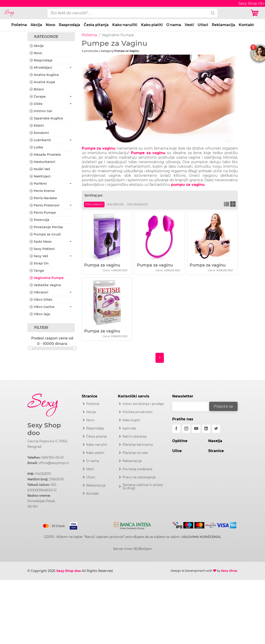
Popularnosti (94, 205)
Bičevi (37, 89)
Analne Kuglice (44, 75)
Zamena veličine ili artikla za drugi (143, 487)
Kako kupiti (131, 420)
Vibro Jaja (40, 314)
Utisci (203, 25)
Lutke (36, 147)
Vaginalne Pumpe (47, 278)
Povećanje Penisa (46, 227)
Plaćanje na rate (135, 453)
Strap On (39, 263)
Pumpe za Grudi (45, 234)
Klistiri (37, 126)
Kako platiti (152, 25)
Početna (19, 25)
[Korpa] (256, 13)
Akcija (36, 25)
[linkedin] (206, 429)
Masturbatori (42, 162)
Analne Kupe (42, 82)
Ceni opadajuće (137, 205)
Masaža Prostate (45, 155)
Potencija (39, 220)
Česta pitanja (96, 25)
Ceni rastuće (115, 205)
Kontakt (246, 25)
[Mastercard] (54, 525)
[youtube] (196, 429)
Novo (50, 25)
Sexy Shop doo (44, 429)
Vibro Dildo (41, 300)
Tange (37, 271)
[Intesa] (132, 525)
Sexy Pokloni (42, 249)
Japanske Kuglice (46, 118)
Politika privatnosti (137, 412)
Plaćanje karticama (138, 445)
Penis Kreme (42, 191)
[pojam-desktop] (128, 13)
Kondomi (39, 133)
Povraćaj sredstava (137, 469)
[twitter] (216, 429)
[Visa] (72, 525)
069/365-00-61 (53, 458)
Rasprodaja (69, 25)
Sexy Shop (229, 571)
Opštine (180, 441)
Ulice (177, 451)
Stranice (216, 451)
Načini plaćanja (134, 436)
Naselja (215, 441)
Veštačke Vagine (45, 285)
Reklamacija (223, 25)
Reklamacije (132, 461)
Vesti (189, 25)
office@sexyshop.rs (54, 463)
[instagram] (186, 429)
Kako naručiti (125, 25)
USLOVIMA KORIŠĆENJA (201, 537)
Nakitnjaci (40, 176)
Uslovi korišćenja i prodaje (143, 404)
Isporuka (129, 428)
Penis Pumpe (43, 213)
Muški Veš (40, 169)
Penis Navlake (43, 198)
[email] (194, 406)
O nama (174, 25)
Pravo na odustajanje (139, 477)
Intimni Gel (41, 111)
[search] (213, 13)
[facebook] (176, 429)
